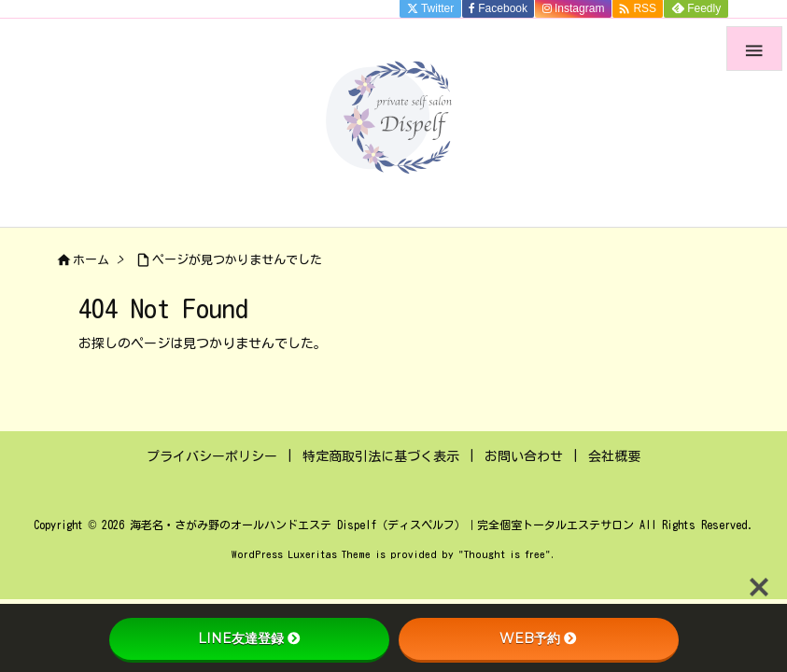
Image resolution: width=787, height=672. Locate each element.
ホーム (91, 260)
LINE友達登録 (249, 638)
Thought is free (505, 554)
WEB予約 (538, 638)
